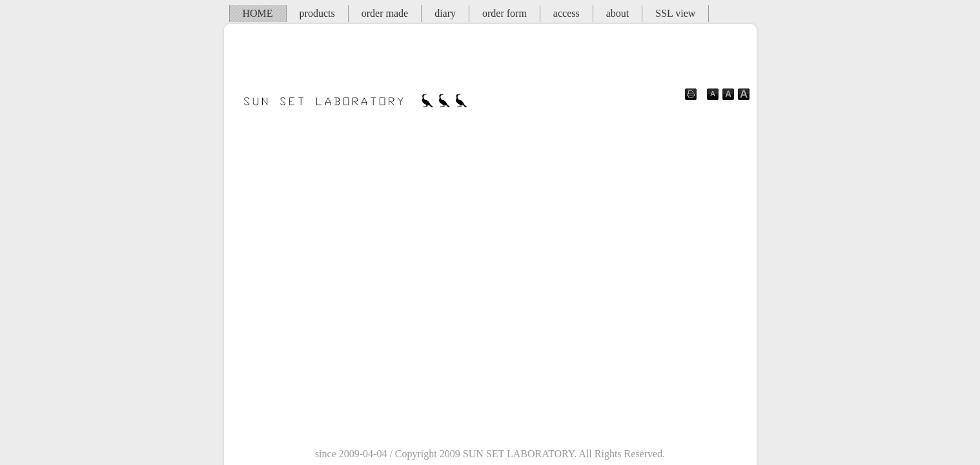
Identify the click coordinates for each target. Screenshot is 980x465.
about (618, 13)
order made (385, 13)
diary (445, 13)
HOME (258, 13)
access (567, 13)
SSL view (675, 13)
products (317, 13)
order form (505, 13)
